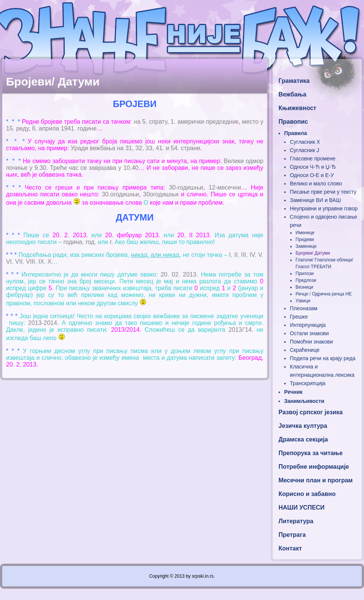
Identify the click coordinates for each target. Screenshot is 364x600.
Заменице (306, 246)
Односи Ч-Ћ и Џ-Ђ (313, 167)
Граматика (294, 81)
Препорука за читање (311, 453)
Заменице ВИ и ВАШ (315, 200)
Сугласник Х (305, 142)
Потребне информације (314, 467)
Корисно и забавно (307, 494)
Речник (293, 392)
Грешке (299, 317)
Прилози (305, 274)
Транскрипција (308, 383)
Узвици (303, 301)
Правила (296, 133)
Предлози (306, 280)
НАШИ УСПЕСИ (302, 508)
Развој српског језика (311, 412)
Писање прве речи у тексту (323, 192)
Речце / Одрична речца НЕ (324, 294)
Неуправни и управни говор (324, 208)
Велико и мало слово (316, 183)
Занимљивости (304, 401)
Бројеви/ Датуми (313, 253)
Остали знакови (309, 333)
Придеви (305, 239)
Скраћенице (305, 350)
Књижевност (297, 108)
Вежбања (292, 94)
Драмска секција (303, 439)
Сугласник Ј (304, 150)
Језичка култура (303, 426)
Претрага (292, 535)
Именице (305, 233)
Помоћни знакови (311, 342)
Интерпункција (308, 325)
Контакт (290, 548)
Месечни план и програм (316, 480)
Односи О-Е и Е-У (312, 175)
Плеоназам (304, 308)
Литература (296, 521)
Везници (304, 287)
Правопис (293, 122)
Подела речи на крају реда (323, 358)
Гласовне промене (313, 159)
